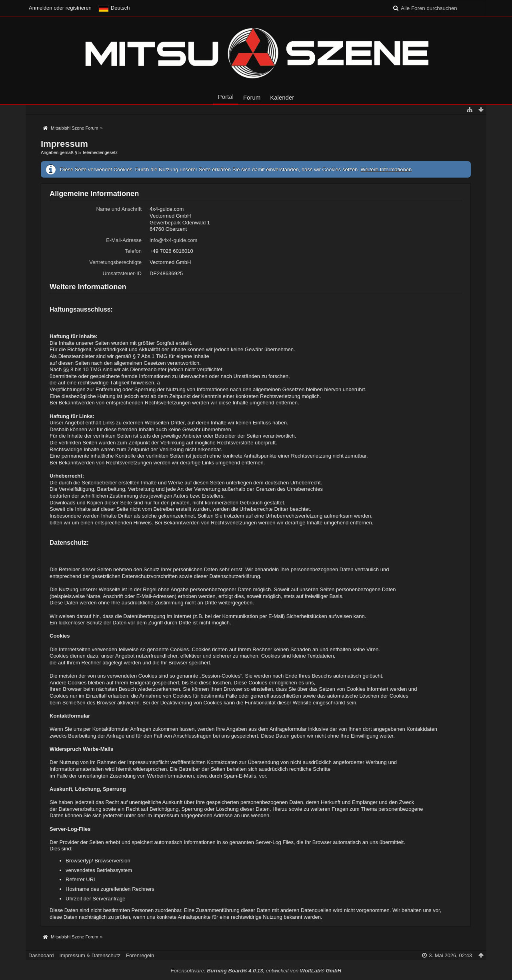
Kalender (282, 97)
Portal (226, 97)
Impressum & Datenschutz (90, 955)
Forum (252, 97)
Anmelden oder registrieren (60, 8)
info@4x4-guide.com (173, 240)
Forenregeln (140, 955)
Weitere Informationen (386, 169)
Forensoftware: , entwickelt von (256, 971)
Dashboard (41, 955)
